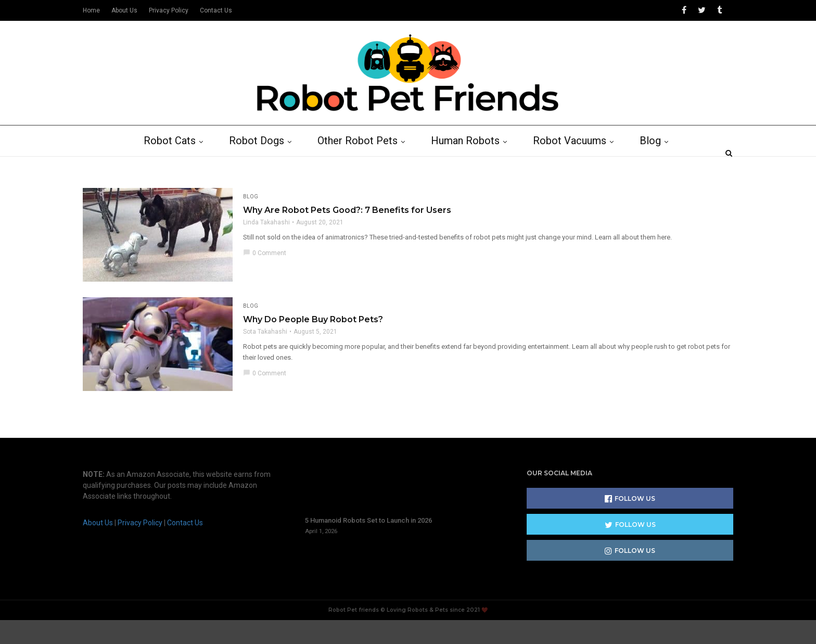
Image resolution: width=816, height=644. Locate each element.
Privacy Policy (169, 10)
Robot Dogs (262, 165)
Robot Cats (175, 165)
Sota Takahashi (265, 356)
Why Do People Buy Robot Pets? (313, 344)
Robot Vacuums (575, 165)
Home (91, 10)
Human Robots (471, 165)
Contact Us (216, 10)
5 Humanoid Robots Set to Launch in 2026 (368, 545)
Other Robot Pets (363, 165)
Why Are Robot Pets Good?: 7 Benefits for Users (347, 235)
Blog (656, 165)
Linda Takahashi (266, 247)
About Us (124, 10)
